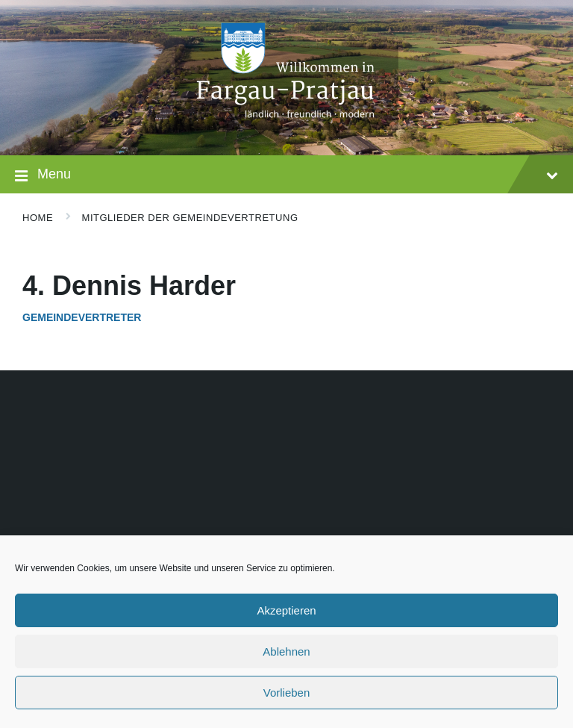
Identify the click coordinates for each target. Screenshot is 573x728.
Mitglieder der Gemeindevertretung (190, 218)
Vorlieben (287, 693)
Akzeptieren (286, 610)
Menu (286, 176)
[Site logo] (286, 126)
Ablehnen (286, 651)
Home (38, 218)
